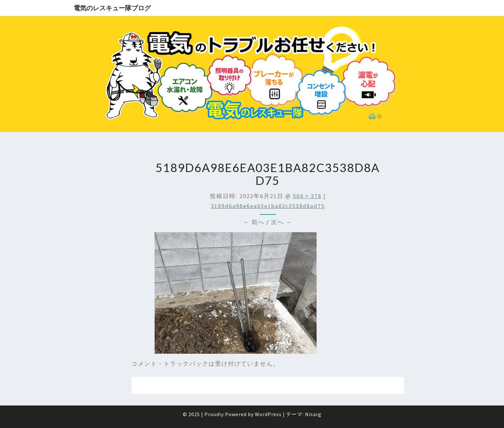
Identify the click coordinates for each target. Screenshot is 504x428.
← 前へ (254, 222)
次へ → (282, 222)
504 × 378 (307, 196)
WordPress (268, 414)
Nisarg (313, 414)
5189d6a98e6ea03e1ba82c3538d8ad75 (268, 206)
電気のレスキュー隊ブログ (112, 8)
